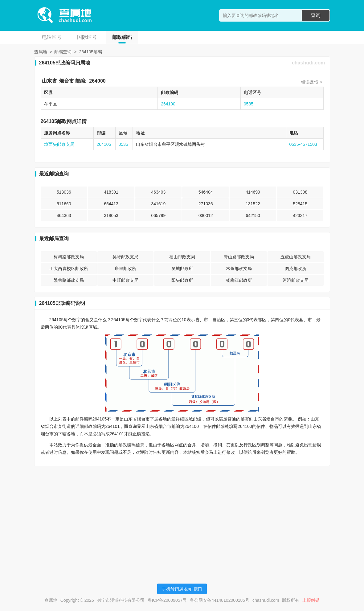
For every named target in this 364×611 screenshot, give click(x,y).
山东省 (49, 81)
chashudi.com (309, 63)
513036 (64, 192)
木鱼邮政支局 (239, 269)
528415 (300, 204)
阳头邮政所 (182, 280)
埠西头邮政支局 (59, 144)
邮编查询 (63, 52)
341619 (158, 204)
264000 (97, 81)
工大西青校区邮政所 (69, 269)
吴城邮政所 (182, 269)
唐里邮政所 (125, 269)
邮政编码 (122, 37)
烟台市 (67, 81)
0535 (249, 104)
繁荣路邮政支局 (69, 280)
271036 (206, 204)
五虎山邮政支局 (296, 257)
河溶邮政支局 (296, 280)
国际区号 (87, 37)
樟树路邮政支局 (69, 257)
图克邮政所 (296, 269)
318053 (111, 215)
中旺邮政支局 (125, 280)
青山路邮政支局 (239, 257)
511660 (64, 204)
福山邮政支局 (182, 257)
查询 (316, 15)
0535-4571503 (303, 144)
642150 (253, 215)
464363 (64, 215)
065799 (158, 215)
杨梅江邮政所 (239, 280)
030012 (206, 215)
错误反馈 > (312, 82)
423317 (300, 215)
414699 (253, 192)
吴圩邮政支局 (125, 257)
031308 (300, 192)
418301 (111, 192)
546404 (206, 192)
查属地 (41, 52)
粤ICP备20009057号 (167, 600)
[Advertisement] (182, 514)
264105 (104, 144)
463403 (158, 192)
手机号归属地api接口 (182, 589)
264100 (168, 104)
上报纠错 (311, 600)
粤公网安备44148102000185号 (220, 600)
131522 (253, 204)
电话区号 (52, 37)
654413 (111, 204)
